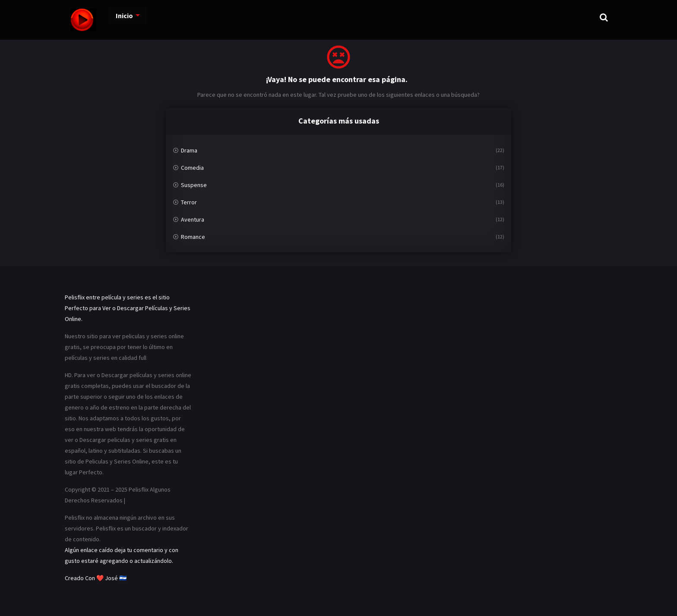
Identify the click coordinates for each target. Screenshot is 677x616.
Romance (193, 237)
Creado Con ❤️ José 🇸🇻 (96, 578)
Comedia (192, 168)
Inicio (115, 17)
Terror (189, 202)
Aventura (193, 219)
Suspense (194, 185)
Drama (189, 150)
